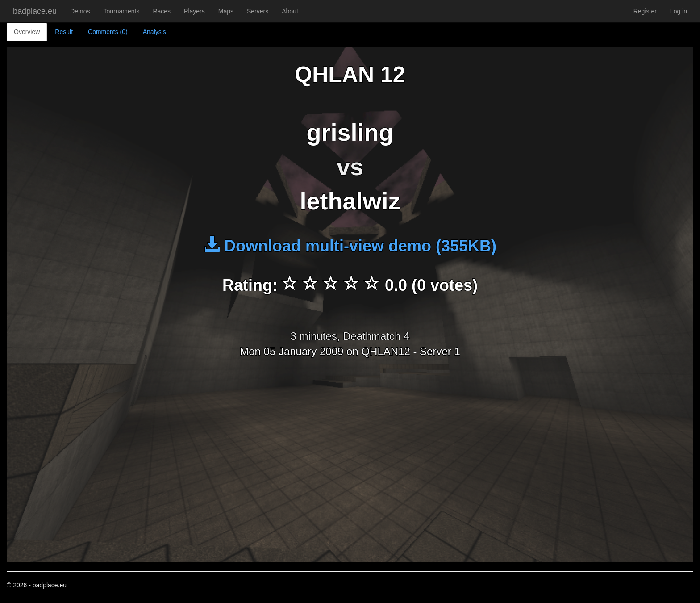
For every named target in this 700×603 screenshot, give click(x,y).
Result (64, 32)
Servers (258, 11)
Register (645, 11)
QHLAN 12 (350, 75)
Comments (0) (108, 32)
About (290, 11)
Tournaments (121, 11)
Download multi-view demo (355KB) (350, 246)
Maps (226, 11)
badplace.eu (35, 11)
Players (194, 11)
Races (162, 11)
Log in (679, 11)
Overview (27, 32)
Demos (80, 11)
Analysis (154, 32)
